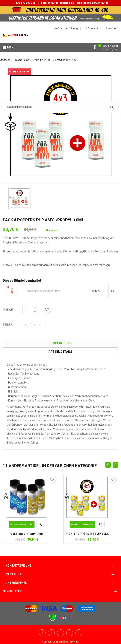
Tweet (34, 325)
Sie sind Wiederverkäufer (92, 3)
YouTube (51, 633)
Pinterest (43, 325)
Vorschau (40, 525)
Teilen (26, 325)
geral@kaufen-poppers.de (57, 3)
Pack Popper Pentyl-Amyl (26, 534)
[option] (20, 198)
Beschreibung (61, 343)
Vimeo (70, 633)
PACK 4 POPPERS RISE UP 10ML (87, 534)
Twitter (42, 633)
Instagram (79, 633)
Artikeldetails (60, 352)
